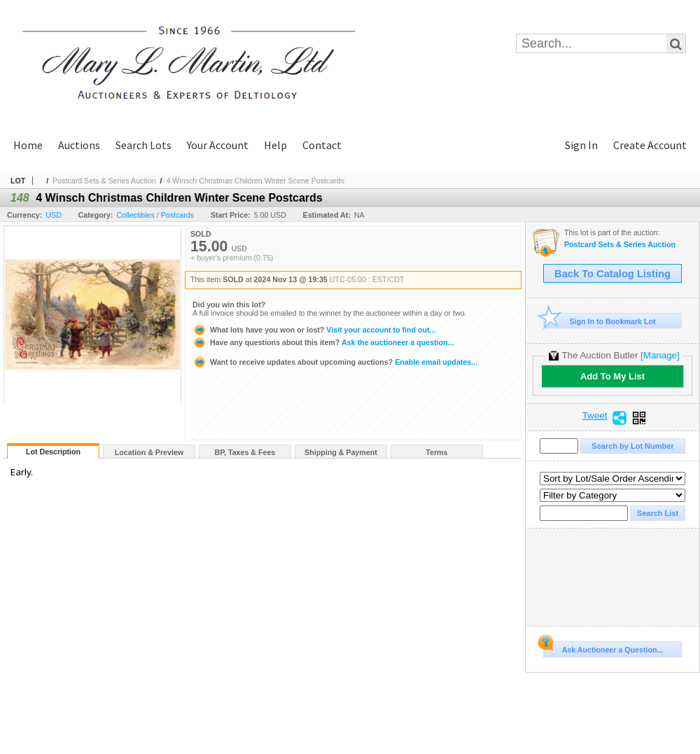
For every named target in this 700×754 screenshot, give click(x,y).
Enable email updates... (335, 362)
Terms (436, 452)
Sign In (581, 145)
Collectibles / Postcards (155, 215)
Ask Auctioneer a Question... (603, 648)
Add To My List (612, 376)
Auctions (79, 145)
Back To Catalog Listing (612, 274)
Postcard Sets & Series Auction (104, 181)
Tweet (595, 416)
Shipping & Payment (341, 452)
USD (54, 215)
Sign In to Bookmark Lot (600, 321)
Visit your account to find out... (314, 330)
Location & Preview (149, 452)
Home (28, 145)
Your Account (218, 145)
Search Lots (143, 145)
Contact (322, 145)
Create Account (650, 145)
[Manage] (660, 355)
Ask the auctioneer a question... (323, 342)
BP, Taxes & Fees (245, 452)
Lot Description (53, 452)
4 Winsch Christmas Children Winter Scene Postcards (255, 181)
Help (275, 145)
